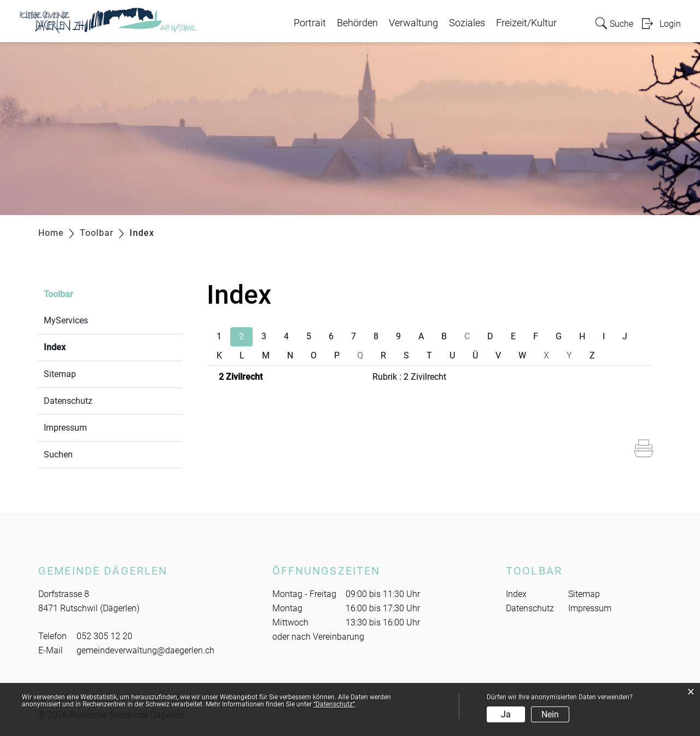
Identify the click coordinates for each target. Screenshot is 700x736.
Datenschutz (68, 401)
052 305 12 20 (104, 636)
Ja (506, 714)
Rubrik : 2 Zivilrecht (409, 377)
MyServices (66, 320)
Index (81, 346)
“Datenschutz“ (334, 704)
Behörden (357, 23)
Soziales (467, 23)
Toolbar (59, 294)
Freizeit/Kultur (526, 23)
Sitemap (60, 374)
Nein (550, 714)
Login (670, 24)
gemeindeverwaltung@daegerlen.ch (145, 650)
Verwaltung (413, 23)
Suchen (58, 454)
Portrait (310, 23)
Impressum (65, 428)
